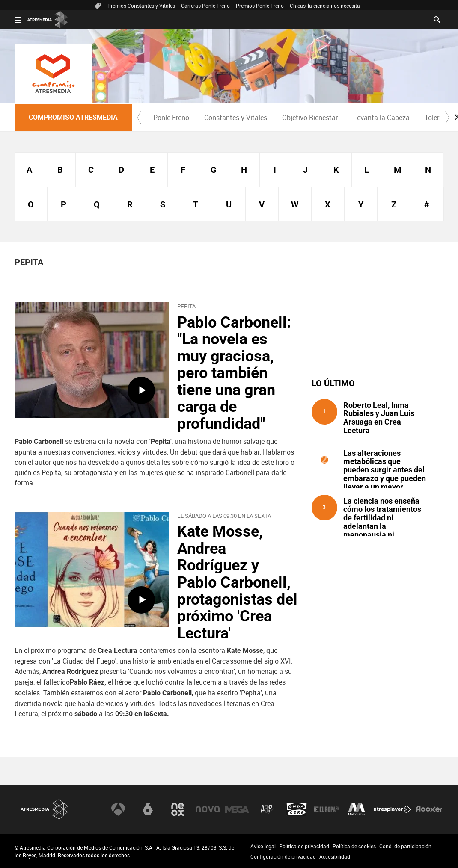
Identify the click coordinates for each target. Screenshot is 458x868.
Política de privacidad (304, 846)
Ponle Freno (171, 118)
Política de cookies (354, 846)
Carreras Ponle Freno (205, 6)
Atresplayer (393, 809)
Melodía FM (357, 809)
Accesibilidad (335, 856)
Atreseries (267, 809)
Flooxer (429, 809)
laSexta (148, 809)
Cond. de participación (405, 846)
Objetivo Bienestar (310, 118)
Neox (178, 809)
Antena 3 (118, 809)
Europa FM (327, 809)
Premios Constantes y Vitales (141, 6)
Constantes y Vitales (236, 118)
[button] (139, 118)
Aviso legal (263, 846)
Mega (237, 809)
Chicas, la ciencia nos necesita (325, 6)
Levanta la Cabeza (381, 118)
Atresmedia (45, 809)
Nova (208, 809)
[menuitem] (171, 118)
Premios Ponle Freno (260, 6)
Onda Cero (297, 809)
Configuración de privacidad (283, 856)
